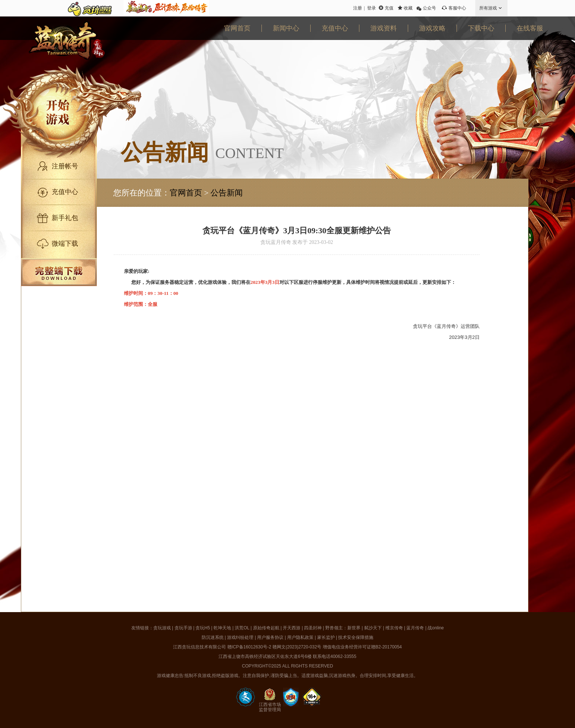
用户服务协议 (270, 637)
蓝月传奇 (415, 628)
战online (436, 628)
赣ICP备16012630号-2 (249, 647)
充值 (389, 8)
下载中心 (481, 28)
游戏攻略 (432, 28)
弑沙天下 (373, 628)
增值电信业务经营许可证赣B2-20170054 (362, 647)
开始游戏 (72, 111)
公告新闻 (227, 193)
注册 (358, 8)
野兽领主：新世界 (343, 628)
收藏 (408, 8)
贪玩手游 (183, 628)
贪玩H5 (203, 628)
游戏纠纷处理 (240, 637)
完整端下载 (59, 272)
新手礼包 (65, 218)
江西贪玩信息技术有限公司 (199, 647)
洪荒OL (242, 628)
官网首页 (237, 28)
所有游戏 (488, 8)
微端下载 (65, 244)
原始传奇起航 (266, 628)
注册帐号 (65, 166)
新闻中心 (286, 28)
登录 (371, 8)
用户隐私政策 (300, 637)
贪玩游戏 (162, 628)
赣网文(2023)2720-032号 (297, 647)
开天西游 (292, 628)
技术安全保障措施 (356, 637)
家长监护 (326, 637)
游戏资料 (384, 28)
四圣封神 (313, 628)
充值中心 (335, 28)
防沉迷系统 (213, 637)
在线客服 (530, 28)
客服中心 (457, 8)
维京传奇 (394, 628)
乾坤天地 (222, 628)
